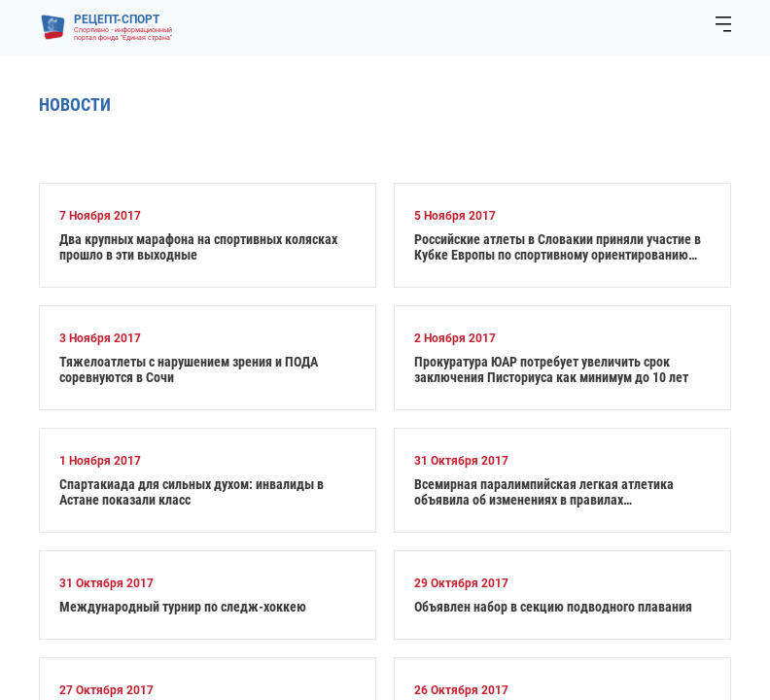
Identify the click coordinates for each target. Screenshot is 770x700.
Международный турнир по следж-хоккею (183, 607)
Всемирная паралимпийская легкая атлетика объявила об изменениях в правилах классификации (544, 492)
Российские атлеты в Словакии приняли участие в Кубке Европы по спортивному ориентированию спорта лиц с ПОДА (558, 247)
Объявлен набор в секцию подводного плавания (553, 607)
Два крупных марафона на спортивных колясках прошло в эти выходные (198, 247)
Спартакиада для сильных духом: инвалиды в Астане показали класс (192, 492)
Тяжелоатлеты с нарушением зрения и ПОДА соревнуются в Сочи (189, 369)
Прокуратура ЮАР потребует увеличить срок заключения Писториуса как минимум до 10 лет (551, 369)
